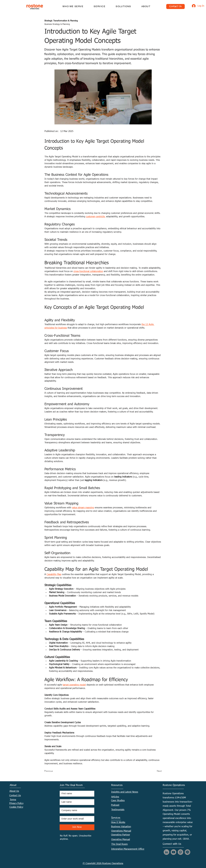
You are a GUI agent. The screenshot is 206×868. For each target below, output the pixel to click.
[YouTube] (173, 852)
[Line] (187, 852)
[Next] (155, 771)
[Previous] (54, 771)
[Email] (76, 819)
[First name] (76, 794)
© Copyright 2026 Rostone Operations (103, 864)
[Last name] (76, 802)
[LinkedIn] (166, 852)
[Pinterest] (180, 852)
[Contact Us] (175, 6)
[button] (73, 6)
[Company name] (76, 811)
